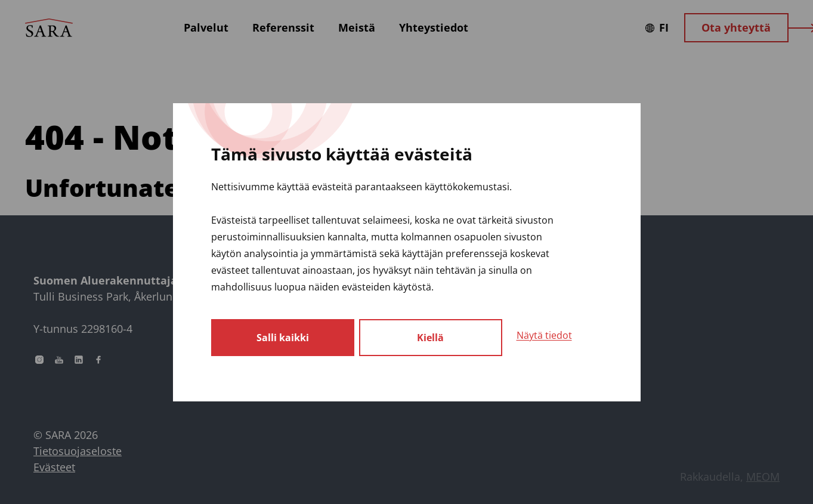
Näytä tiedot (544, 335)
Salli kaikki (283, 338)
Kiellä (430, 338)
